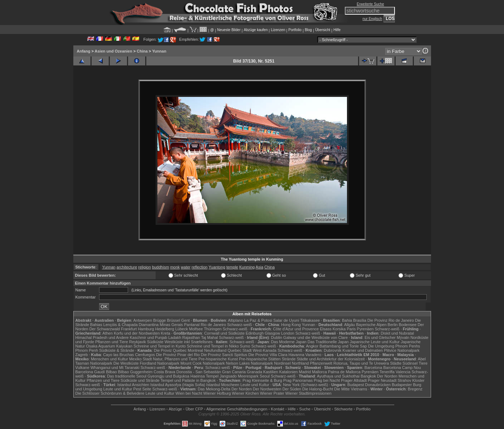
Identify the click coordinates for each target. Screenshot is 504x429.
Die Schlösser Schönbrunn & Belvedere (110, 393)
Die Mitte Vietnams (351, 389)
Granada (255, 372)
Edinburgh (255, 333)
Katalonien (288, 372)
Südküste (155, 342)
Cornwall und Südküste (224, 333)
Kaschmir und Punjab (149, 337)
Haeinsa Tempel (204, 376)
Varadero (313, 355)
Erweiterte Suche (370, 4)
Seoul (265, 376)
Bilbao (111, 372)
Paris (351, 329)
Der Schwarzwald (105, 329)
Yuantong (217, 267)
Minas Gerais (172, 325)
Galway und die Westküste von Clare (315, 337)
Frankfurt (129, 329)
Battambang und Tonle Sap (343, 346)
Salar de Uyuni (286, 320)
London (288, 333)
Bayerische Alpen (371, 325)
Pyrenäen (365, 329)
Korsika (339, 329)
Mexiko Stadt (141, 359)
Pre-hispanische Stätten (260, 359)
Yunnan (159, 51)
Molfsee (196, 329)
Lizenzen (278, 30)
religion (144, 267)
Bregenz (415, 389)
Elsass (326, 329)
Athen (107, 333)
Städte (396, 363)
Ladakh (175, 337)
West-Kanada (265, 350)
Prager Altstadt (354, 380)
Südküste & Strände (117, 350)
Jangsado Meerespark (239, 376)
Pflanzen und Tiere (112, 342)
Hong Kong (291, 325)
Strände (289, 359)
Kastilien (271, 372)
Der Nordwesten (267, 389)
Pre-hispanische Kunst (218, 359)
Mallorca (319, 372)
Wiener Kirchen (245, 393)
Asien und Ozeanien (114, 51)
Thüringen (213, 329)
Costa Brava (164, 372)
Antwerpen (143, 320)
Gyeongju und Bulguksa (168, 376)
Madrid (305, 372)
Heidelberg (165, 329)
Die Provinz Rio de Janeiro (391, 320)
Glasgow (272, 333)
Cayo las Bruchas (118, 355)
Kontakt (277, 409)
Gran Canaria (234, 372)
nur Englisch (372, 19)
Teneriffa (387, 372)
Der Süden (292, 389)
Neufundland (215, 350)
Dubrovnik (333, 350)
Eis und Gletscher (380, 337)
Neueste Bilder (229, 30)
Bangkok (368, 376)
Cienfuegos (145, 355)
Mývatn (403, 337)
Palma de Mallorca (344, 372)
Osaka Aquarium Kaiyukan (109, 346)
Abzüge (175, 409)
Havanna (296, 355)
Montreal (195, 350)
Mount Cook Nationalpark (202, 363)
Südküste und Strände (140, 380)
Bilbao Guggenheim (135, 372)
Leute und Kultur (255, 385)
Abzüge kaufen (256, 30)
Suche (305, 409)
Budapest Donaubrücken (369, 385)
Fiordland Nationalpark (160, 363)
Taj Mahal (209, 337)
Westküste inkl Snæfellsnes (189, 342)
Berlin (393, 325)
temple (232, 267)
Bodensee (408, 325)
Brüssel (174, 320)
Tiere (423, 363)
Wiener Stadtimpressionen (309, 393)
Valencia (403, 372)
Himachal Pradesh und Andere (102, 337)
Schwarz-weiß (239, 325)
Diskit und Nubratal (397, 333)
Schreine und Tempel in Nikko (213, 346)
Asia (260, 267)
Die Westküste (126, 363)
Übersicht (323, 30)
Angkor (312, 346)
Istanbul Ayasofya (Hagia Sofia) (178, 385)
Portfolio (295, 30)
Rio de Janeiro (213, 325)
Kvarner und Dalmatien (363, 350)
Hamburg (146, 329)
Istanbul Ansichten (133, 385)
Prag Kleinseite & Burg (262, 380)
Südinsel (410, 363)
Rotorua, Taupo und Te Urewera (361, 363)
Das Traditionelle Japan (328, 342)
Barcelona (373, 368)
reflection (200, 267)
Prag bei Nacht (327, 380)
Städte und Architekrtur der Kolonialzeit (331, 359)
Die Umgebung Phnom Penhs (394, 346)
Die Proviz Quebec (170, 350)
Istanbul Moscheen (223, 385)
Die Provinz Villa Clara (268, 355)
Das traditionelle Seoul (127, 376)
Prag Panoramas (298, 380)
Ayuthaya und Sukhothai (338, 376)
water (186, 267)
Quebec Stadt (239, 350)
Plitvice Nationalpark (402, 350)
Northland (300, 363)
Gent (185, 320)
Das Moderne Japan (289, 342)
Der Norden (387, 376)
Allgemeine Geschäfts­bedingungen (237, 409)
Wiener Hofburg (217, 393)
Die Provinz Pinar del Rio (178, 355)
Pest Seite (142, 389)
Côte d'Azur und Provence (296, 329)
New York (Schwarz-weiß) (305, 385)
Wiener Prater (272, 393)
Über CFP (194, 409)
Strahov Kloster (411, 380)
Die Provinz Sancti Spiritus (224, 355)
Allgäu (350, 325)
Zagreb (82, 355)
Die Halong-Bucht (318, 389)
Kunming (247, 267)
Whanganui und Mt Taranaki (115, 368)
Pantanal (192, 325)
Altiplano (235, 320)
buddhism (161, 267)
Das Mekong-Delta (214, 389)
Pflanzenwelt (321, 363)
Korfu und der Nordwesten (137, 333)
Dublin (277, 337)
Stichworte (343, 409)
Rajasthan (191, 337)
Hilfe (337, 30)
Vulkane (82, 368)
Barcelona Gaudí (90, 372)
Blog (308, 30)
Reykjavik (138, 342)
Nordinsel (282, 363)
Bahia (347, 320)
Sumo (245, 346)
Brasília (360, 320)
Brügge (159, 320)
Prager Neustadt (382, 380)
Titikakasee (310, 320)
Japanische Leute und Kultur (375, 342)
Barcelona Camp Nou (402, 368)
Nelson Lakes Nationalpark (249, 363)
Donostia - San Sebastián (199, 372)
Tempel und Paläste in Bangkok (188, 380)
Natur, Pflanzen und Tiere (175, 359)
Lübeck (182, 329)
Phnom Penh (87, 350)
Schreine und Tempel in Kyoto (160, 346)
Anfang (84, 51)
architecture (127, 267)
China (142, 51)
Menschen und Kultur (109, 359)
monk (175, 267)
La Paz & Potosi (258, 320)
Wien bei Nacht (189, 393)
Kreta (166, 333)
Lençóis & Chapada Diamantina (131, 325)
